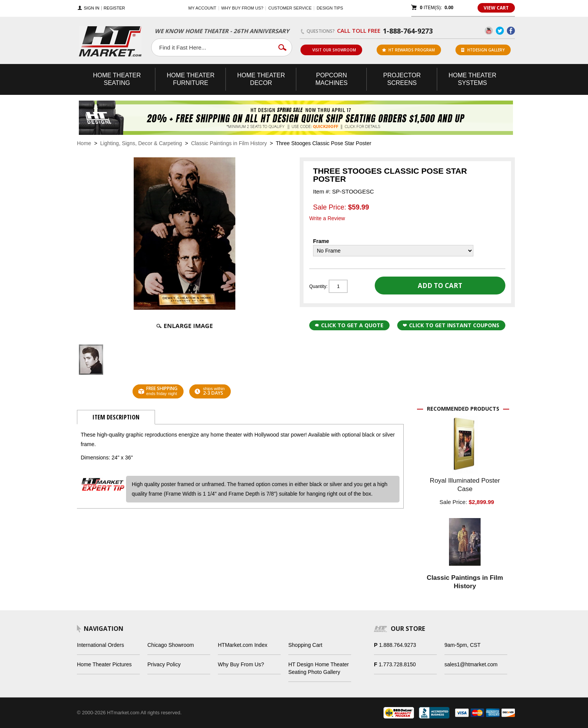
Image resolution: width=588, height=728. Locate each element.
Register (114, 8)
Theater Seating (117, 79)
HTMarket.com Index (243, 645)
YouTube (489, 31)
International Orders (101, 645)
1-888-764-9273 (408, 31)
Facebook (511, 31)
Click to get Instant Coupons (451, 325)
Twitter (500, 31)
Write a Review (327, 218)
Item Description (116, 417)
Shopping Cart (305, 645)
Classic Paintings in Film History (229, 143)
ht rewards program (408, 50)
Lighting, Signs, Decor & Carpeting (141, 143)
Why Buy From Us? (241, 664)
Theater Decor (261, 79)
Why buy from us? (242, 8)
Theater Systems (473, 79)
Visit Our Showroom (331, 50)
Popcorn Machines (331, 79)
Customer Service (290, 8)
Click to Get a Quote (349, 325)
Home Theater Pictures (104, 664)
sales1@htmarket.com (471, 664)
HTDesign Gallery (483, 50)
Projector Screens (402, 79)
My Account (202, 8)
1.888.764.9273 (397, 645)
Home (84, 143)
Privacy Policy (164, 664)
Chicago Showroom (171, 645)
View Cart (496, 8)
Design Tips (330, 8)
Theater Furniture (191, 79)
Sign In (92, 8)
